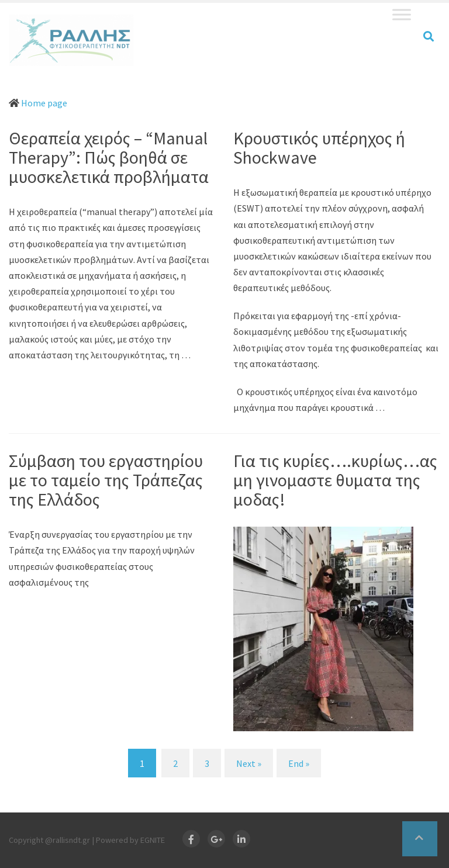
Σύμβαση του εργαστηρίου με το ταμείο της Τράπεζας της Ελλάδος (106, 480)
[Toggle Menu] (402, 14)
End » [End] (299, 763)
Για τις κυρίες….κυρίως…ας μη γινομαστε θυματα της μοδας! (335, 480)
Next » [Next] (249, 763)
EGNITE (153, 840)
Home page (44, 103)
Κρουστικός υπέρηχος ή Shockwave (319, 148)
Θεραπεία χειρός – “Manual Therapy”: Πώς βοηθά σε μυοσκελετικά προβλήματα (109, 157)
